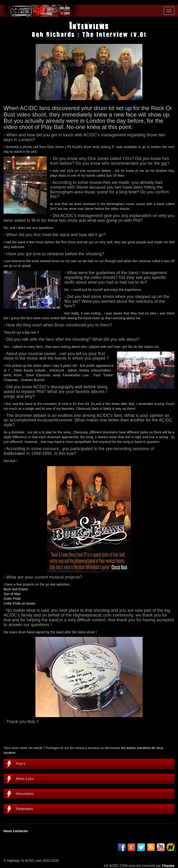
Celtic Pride (12, 599)
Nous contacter (16, 831)
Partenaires (24, 809)
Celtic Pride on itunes (19, 603)
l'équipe (168, 866)
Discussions (25, 794)
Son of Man (12, 594)
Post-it (21, 764)
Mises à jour (25, 779)
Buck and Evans (16, 589)
